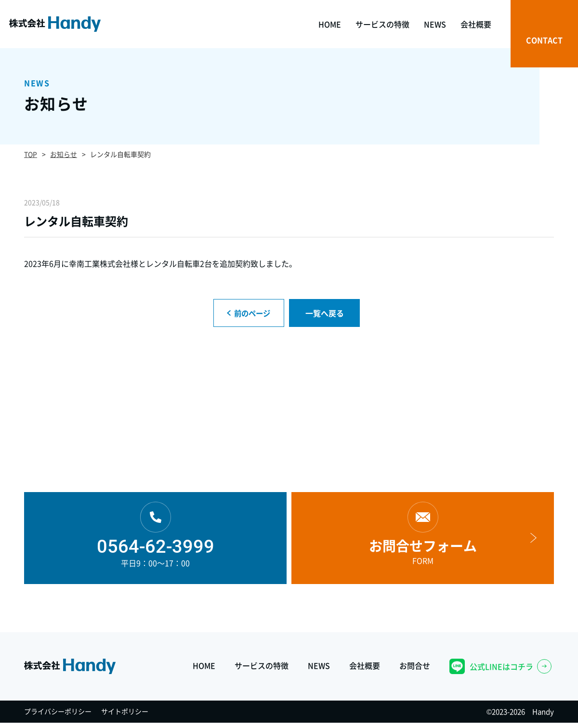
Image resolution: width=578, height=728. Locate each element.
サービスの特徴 (262, 669)
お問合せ (415, 669)
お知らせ (64, 154)
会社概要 (365, 669)
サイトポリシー (125, 716)
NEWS (319, 669)
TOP (31, 154)
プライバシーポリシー (58, 716)
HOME (204, 669)
